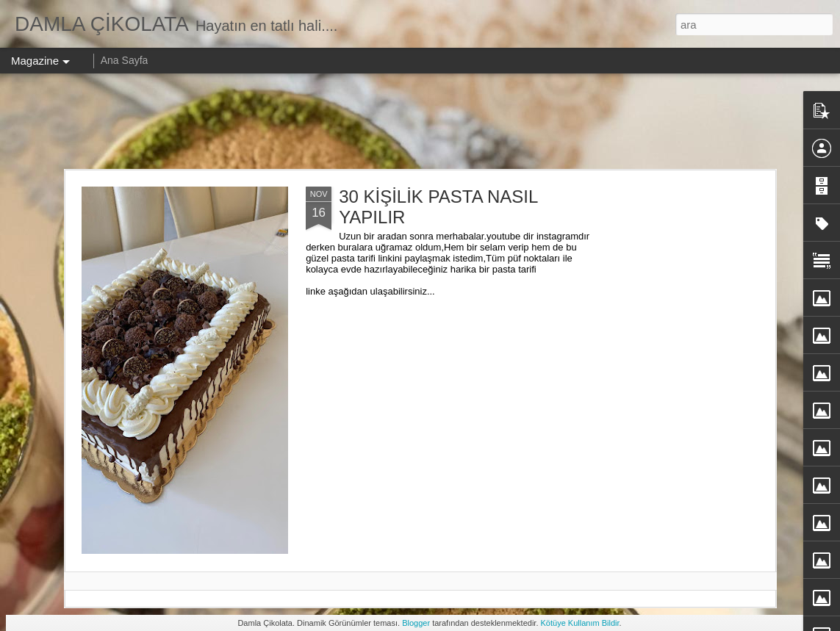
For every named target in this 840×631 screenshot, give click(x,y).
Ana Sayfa (125, 60)
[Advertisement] (420, 121)
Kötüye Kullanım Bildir (580, 623)
